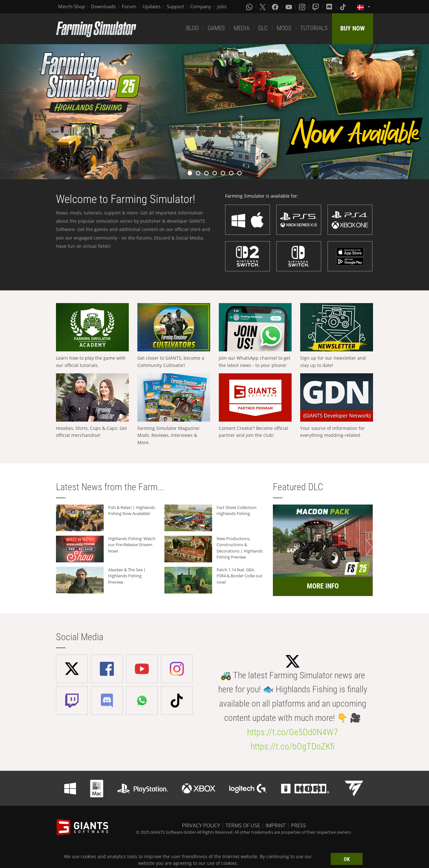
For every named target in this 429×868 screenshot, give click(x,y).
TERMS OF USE (243, 825)
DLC (263, 28)
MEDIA (242, 28)
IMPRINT (276, 825)
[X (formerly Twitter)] (263, 7)
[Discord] (330, 7)
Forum (129, 6)
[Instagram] (303, 7)
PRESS (298, 825)
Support (175, 6)
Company (201, 6)
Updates (152, 6)
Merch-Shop (72, 6)
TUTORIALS (314, 28)
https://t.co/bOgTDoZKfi (293, 746)
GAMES (216, 28)
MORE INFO (323, 586)
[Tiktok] (343, 7)
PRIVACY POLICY (201, 825)
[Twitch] (316, 7)
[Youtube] (289, 7)
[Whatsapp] (250, 7)
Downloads (103, 6)
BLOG (192, 28)
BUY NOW (353, 28)
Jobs (222, 6)
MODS (284, 28)
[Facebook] (276, 7)
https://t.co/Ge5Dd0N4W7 (293, 732)
